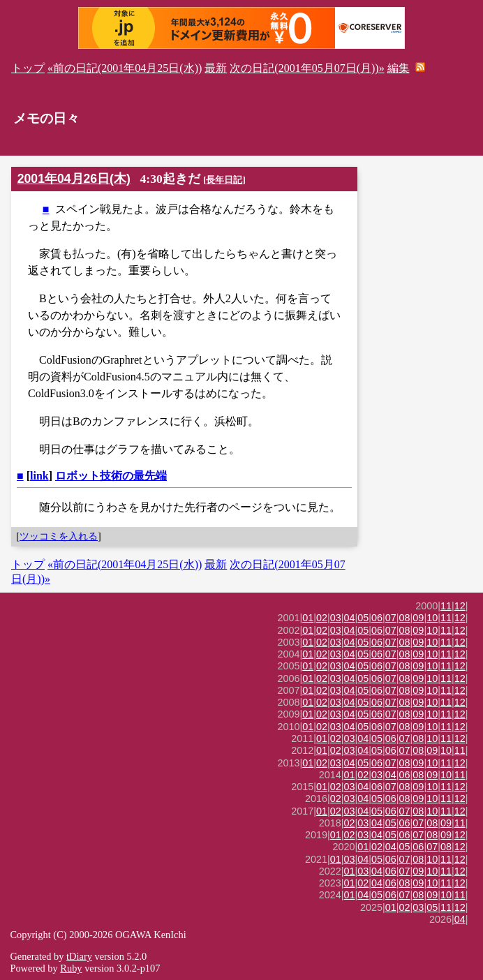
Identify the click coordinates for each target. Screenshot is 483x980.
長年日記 (224, 180)
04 (350, 618)
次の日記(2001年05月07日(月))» (307, 68)
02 (322, 618)
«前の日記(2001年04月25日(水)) (125, 68)
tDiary (79, 956)
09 (418, 618)
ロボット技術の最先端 (111, 476)
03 (336, 618)
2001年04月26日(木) (74, 179)
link (39, 476)
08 (405, 618)
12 (460, 606)
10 (432, 618)
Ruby (71, 968)
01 (308, 618)
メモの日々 (46, 118)
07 (391, 618)
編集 (399, 68)
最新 (216, 68)
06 (377, 618)
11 (446, 606)
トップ (28, 68)
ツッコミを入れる (59, 536)
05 (363, 618)
